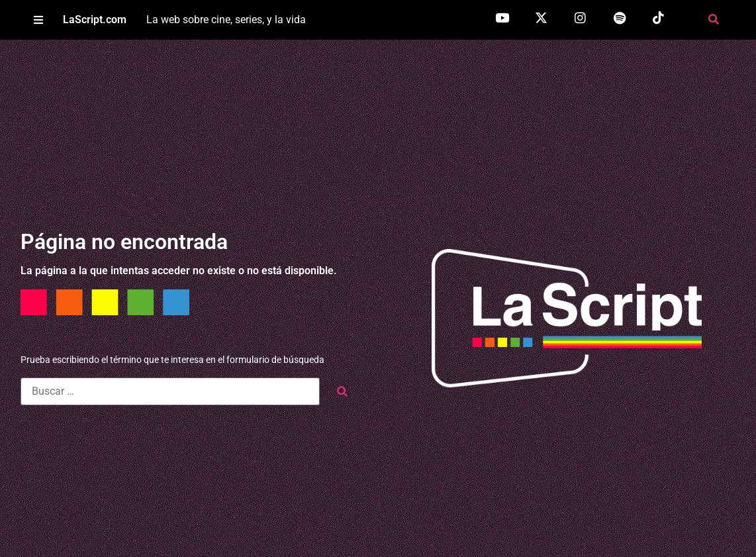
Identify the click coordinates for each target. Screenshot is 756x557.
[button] (38, 20)
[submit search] (342, 392)
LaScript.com (95, 20)
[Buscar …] (170, 391)
